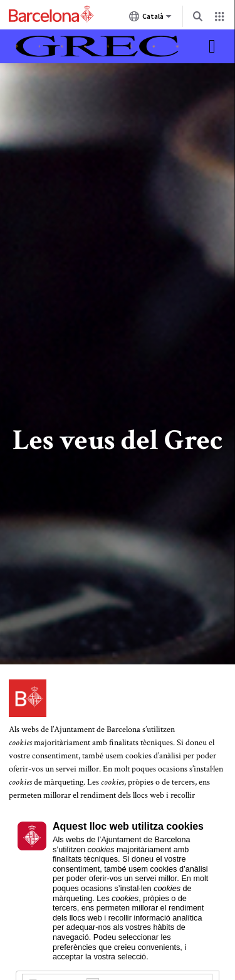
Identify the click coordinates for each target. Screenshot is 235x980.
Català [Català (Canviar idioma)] (150, 19)
